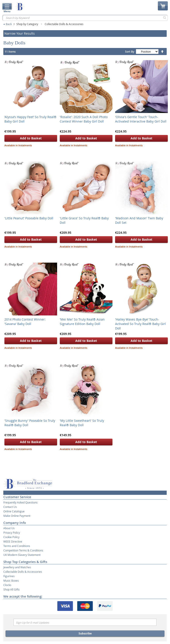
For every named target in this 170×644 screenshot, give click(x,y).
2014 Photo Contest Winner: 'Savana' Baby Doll (25, 322)
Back (9, 24)
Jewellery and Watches (17, 567)
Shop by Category (28, 24)
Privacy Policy (12, 533)
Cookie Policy (11, 537)
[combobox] (85, 18)
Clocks (7, 585)
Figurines (9, 576)
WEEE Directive (13, 541)
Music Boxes (11, 581)
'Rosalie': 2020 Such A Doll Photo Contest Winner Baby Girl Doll (84, 119)
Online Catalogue (14, 511)
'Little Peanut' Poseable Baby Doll (29, 218)
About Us (9, 528)
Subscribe (85, 633)
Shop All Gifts (12, 589)
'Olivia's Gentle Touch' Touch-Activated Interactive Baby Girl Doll (141, 119)
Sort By (130, 52)
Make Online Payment (17, 516)
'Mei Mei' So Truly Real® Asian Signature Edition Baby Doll (82, 322)
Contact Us (10, 507)
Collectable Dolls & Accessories (64, 24)
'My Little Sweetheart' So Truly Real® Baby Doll (82, 423)
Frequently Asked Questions (20, 502)
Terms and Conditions (17, 546)
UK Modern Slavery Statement (22, 555)
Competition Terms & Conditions (23, 550)
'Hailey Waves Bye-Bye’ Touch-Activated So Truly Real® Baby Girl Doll (140, 324)
